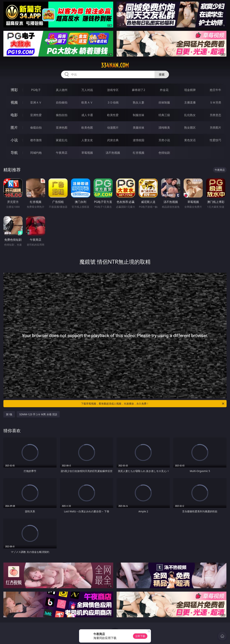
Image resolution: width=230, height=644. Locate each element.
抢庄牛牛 (215, 90)
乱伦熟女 (190, 115)
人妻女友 (87, 140)
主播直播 (190, 102)
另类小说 (164, 140)
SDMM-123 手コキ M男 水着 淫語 (38, 414)
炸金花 (164, 90)
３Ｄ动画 (113, 102)
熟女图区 (190, 128)
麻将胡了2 (138, 90)
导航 (14, 153)
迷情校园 (139, 140)
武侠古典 (113, 140)
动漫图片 (113, 128)
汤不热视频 (113, 153)
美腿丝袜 (139, 128)
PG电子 (36, 90)
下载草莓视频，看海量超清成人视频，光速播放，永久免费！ (153, 404)
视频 (14, 102)
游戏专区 (113, 90)
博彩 (14, 90)
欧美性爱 (113, 115)
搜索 (162, 74)
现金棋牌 (190, 90)
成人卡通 (87, 115)
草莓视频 (87, 153)
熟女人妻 (139, 102)
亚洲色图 (62, 128)
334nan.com (115, 65)
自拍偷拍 (62, 102)
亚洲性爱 (36, 115)
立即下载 (140, 636)
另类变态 (215, 115)
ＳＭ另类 (215, 102)
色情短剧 (164, 153)
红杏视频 (139, 153)
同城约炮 (36, 153)
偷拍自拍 (62, 115)
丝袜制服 (164, 102)
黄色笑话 (190, 140)
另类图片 (215, 128)
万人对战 (87, 90)
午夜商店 (62, 153)
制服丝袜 (139, 115)
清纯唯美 (164, 128)
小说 (14, 140)
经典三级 (164, 115)
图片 (14, 127)
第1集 (9, 414)
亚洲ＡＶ (36, 102)
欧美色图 (87, 128)
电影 (14, 115)
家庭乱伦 (62, 140)
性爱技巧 (215, 140)
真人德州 (62, 90)
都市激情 (36, 140)
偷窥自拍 (36, 128)
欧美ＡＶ (87, 102)
